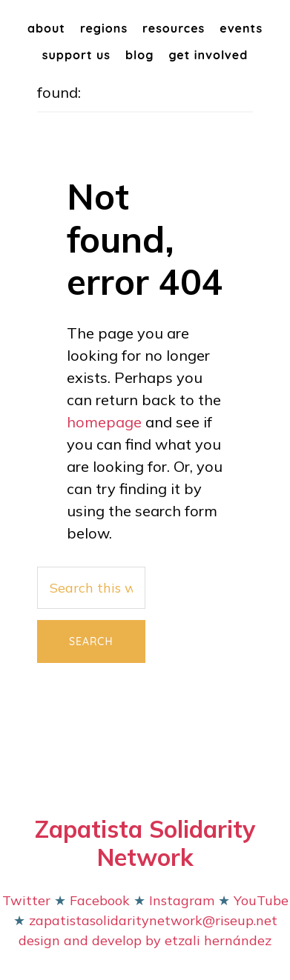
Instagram (182, 900)
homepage (104, 422)
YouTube (261, 900)
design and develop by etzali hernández (145, 940)
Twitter (26, 900)
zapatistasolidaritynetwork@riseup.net (151, 920)
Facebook (102, 900)
